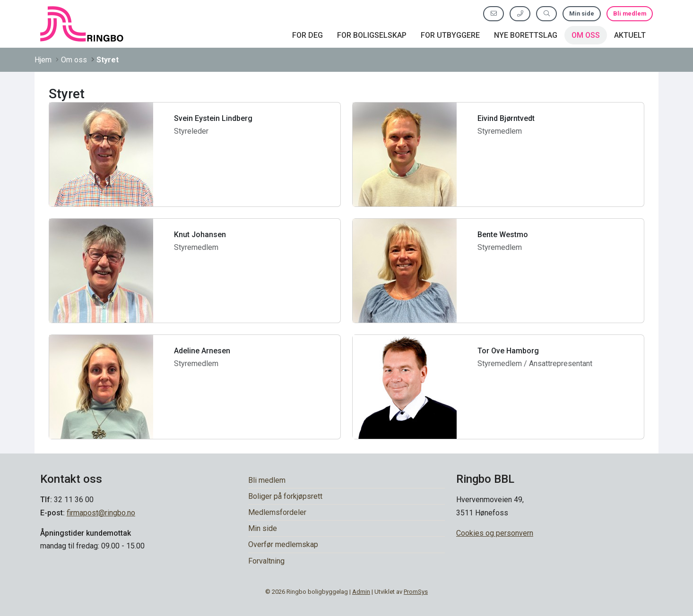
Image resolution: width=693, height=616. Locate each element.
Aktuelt (630, 35)
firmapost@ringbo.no (101, 513)
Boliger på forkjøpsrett (285, 496)
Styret (108, 60)
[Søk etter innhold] (546, 13)
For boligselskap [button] (372, 35)
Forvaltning (266, 561)
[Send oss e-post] (494, 13)
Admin (361, 592)
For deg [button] (308, 35)
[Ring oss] (520, 13)
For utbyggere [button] (450, 35)
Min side (582, 13)
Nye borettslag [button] (526, 35)
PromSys (416, 592)
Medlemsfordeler (277, 512)
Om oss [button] (586, 35)
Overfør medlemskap (283, 544)
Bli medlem (630, 13)
